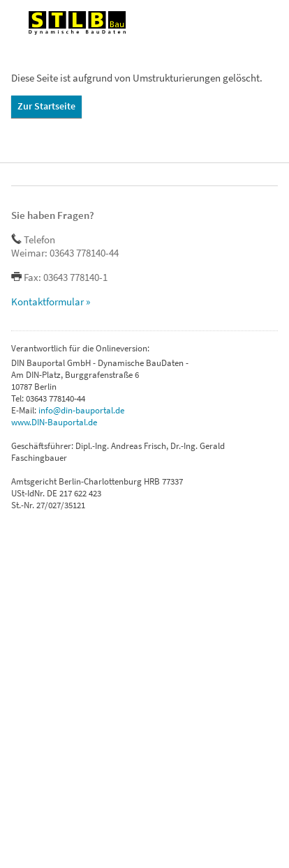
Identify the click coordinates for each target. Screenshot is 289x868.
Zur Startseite (46, 106)
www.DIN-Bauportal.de (54, 422)
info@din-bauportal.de (81, 410)
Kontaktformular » (51, 302)
